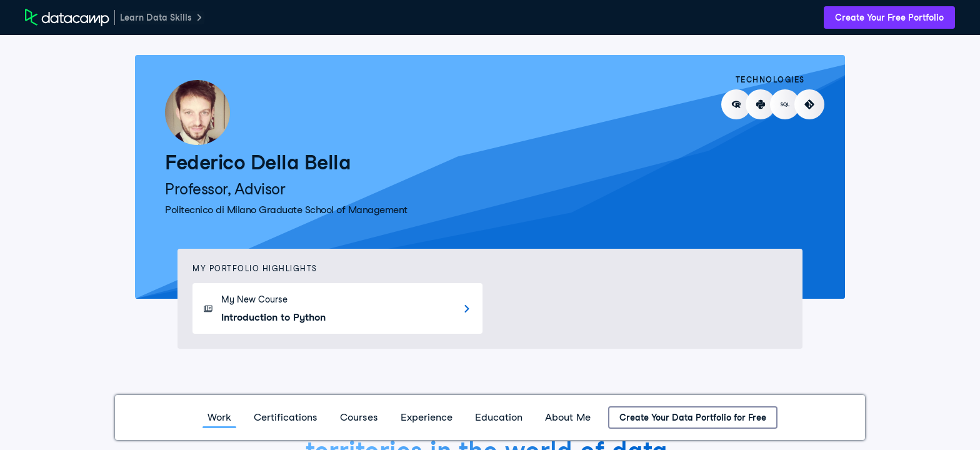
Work (219, 417)
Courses (359, 417)
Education (499, 417)
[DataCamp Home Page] (67, 17)
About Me (568, 417)
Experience (427, 417)
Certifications (286, 417)
